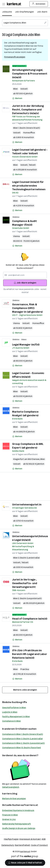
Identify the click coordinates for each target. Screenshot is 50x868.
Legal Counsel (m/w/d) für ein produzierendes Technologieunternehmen (29, 186)
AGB (44, 839)
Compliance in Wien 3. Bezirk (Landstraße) (22, 739)
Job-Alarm (42, 12)
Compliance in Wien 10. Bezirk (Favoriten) (21, 748)
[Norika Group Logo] (25, 857)
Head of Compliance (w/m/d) (30, 619)
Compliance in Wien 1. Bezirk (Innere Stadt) (23, 734)
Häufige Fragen (11, 839)
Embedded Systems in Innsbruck (18, 810)
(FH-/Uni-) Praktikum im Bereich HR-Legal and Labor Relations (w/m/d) (30, 654)
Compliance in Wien (11, 721)
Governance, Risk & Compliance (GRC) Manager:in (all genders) (27, 308)
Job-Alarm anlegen (25, 283)
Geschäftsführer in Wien (14, 708)
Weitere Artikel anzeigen (14, 799)
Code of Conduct (39, 845)
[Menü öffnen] (4, 4)
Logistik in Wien (10, 712)
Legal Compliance (17, 35)
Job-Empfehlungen (24, 12)
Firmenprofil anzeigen (15, 57)
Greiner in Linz (9, 819)
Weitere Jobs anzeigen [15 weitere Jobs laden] (25, 690)
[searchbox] (25, 23)
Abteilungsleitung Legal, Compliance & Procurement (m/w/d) (30, 74)
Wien (37, 35)
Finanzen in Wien (10, 815)
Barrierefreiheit (23, 845)
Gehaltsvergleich (11, 787)
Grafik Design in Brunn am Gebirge (19, 828)
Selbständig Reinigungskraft (17, 824)
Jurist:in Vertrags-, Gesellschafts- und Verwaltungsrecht (25, 583)
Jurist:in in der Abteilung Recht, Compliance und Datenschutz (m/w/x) (28, 110)
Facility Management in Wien (16, 717)
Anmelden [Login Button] (39, 4)
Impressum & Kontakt (30, 839)
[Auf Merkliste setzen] (17, 98)
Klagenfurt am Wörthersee (27, 459)
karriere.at (32, 805)
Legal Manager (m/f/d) (26, 345)
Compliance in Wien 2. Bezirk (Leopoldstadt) (23, 743)
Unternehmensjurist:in (27, 505)
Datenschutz (8, 845)
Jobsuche (7, 12)
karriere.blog (10, 794)
